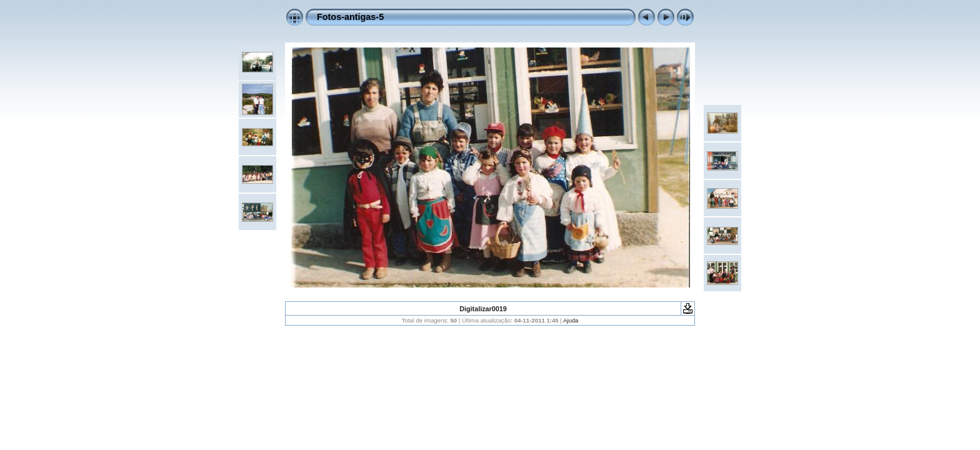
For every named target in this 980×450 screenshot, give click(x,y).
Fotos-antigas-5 (350, 17)
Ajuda (571, 320)
